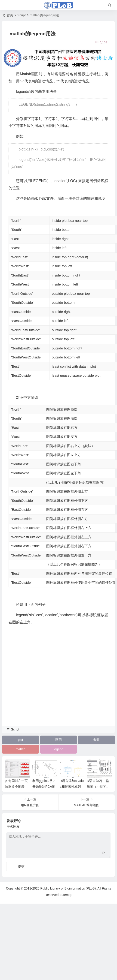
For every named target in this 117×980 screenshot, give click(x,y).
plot (20, 740)
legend (58, 749)
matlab (20, 749)
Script (22, 15)
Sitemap (66, 895)
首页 (10, 15)
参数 (96, 740)
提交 (21, 866)
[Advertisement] (43, 682)
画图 (58, 740)
